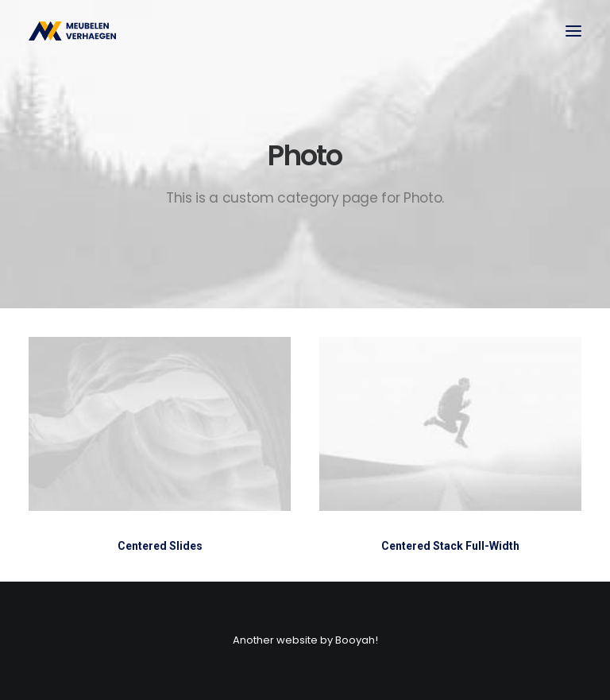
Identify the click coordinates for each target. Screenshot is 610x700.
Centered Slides (160, 546)
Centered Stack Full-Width (450, 547)
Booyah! (357, 640)
